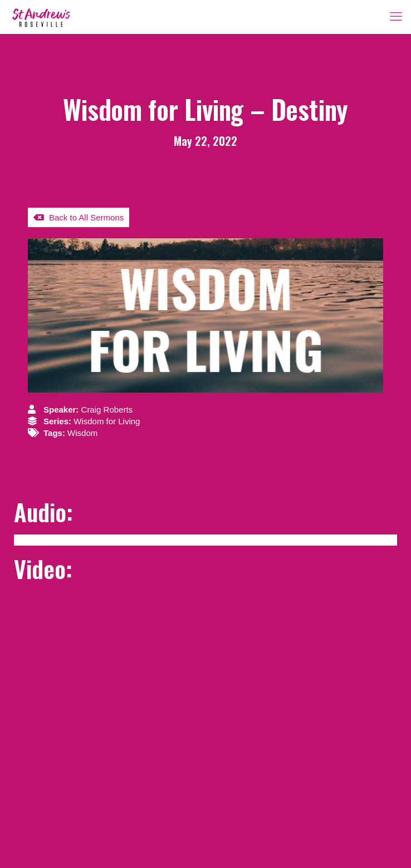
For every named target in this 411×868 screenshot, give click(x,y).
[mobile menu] (396, 17)
